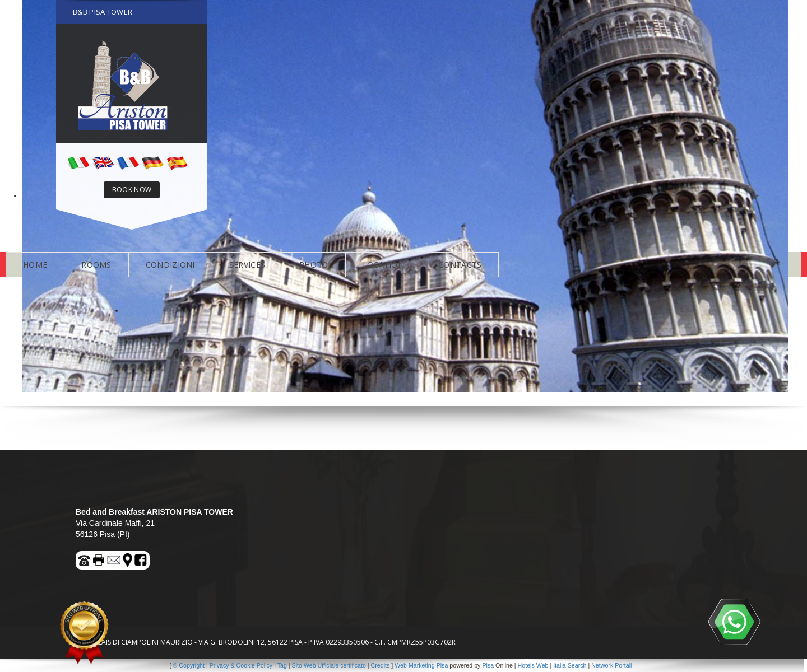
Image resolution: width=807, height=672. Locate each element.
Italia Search (570, 665)
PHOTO (314, 265)
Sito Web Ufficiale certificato (329, 665)
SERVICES (247, 265)
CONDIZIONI (170, 265)
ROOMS (96, 265)
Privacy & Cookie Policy (241, 665)
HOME (35, 265)
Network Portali (611, 665)
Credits (381, 665)
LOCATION (383, 265)
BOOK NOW (132, 190)
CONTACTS (460, 265)
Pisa (488, 665)
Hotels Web (533, 665)
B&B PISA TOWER (103, 12)
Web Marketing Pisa (421, 665)
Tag (282, 665)
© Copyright (189, 665)
